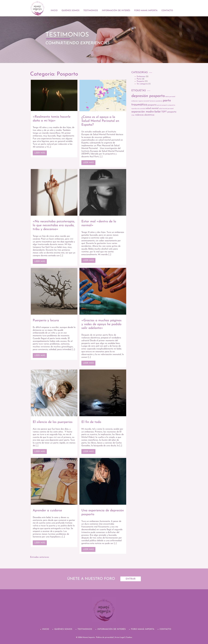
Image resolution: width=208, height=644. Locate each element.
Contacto (167, 11)
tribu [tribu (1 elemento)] (133, 115)
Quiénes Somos (70, 11)
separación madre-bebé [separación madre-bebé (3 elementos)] (146, 112)
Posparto (140, 81)
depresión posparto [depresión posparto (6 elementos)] (148, 96)
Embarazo (141, 77)
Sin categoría (142, 84)
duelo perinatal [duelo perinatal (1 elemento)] (170, 97)
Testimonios (91, 11)
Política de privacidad (105, 637)
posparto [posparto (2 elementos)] (152, 105)
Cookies (129, 637)
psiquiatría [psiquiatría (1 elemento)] (172, 105)
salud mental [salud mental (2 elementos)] (152, 108)
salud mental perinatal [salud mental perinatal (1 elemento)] (166, 109)
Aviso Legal (120, 637)
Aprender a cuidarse (47, 511)
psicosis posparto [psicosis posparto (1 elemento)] (162, 105)
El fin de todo (91, 422)
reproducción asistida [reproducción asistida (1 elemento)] (138, 109)
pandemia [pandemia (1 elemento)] (159, 101)
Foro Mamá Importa (146, 11)
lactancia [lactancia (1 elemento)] (153, 101)
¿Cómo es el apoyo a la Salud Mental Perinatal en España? (100, 121)
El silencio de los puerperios (53, 422)
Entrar (131, 579)
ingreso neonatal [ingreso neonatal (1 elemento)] (144, 101)
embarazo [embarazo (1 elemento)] (135, 101)
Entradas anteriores (40, 557)
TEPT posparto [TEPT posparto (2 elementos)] (169, 112)
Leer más (40, 153)
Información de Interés (116, 11)
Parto (139, 79)
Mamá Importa (89, 637)
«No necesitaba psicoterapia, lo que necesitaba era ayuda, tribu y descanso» (54, 225)
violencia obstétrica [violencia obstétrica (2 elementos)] (145, 115)
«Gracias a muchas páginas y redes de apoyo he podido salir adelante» (101, 324)
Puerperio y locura (46, 320)
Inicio (54, 11)
